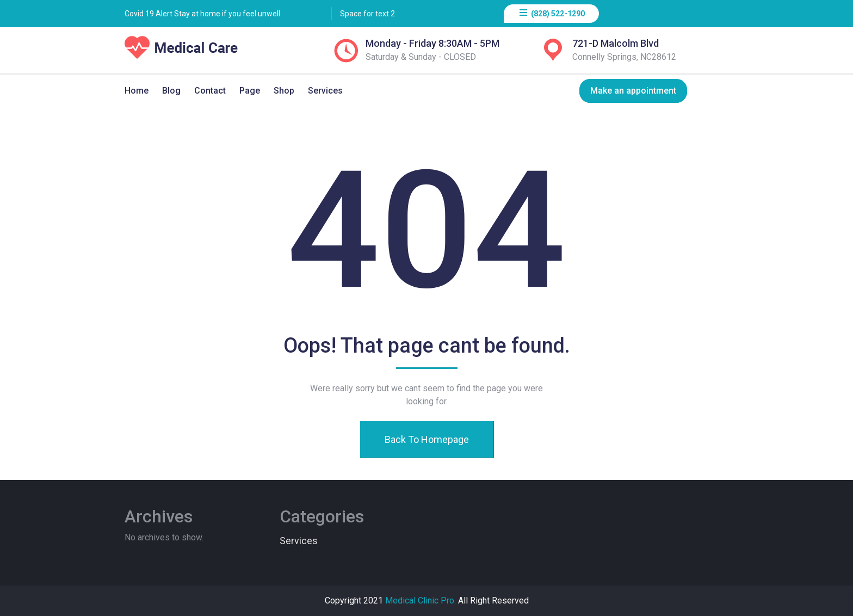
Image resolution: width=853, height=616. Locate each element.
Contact (210, 91)
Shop (284, 91)
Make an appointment (633, 91)
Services (325, 91)
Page (250, 91)
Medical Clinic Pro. (421, 600)
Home (137, 91)
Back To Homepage (426, 439)
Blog (171, 91)
